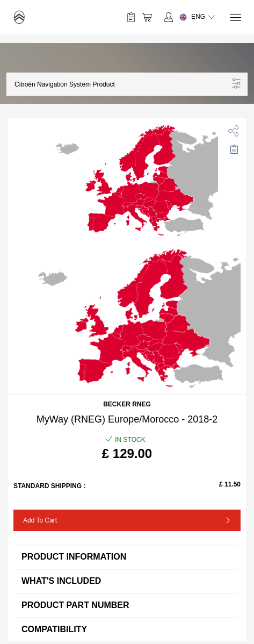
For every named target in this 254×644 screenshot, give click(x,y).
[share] (232, 129)
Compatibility (127, 629)
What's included (127, 581)
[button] (121, 84)
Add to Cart (40, 520)
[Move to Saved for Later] (234, 149)
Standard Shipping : (49, 486)
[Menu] (235, 17)
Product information (127, 557)
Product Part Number (127, 605)
